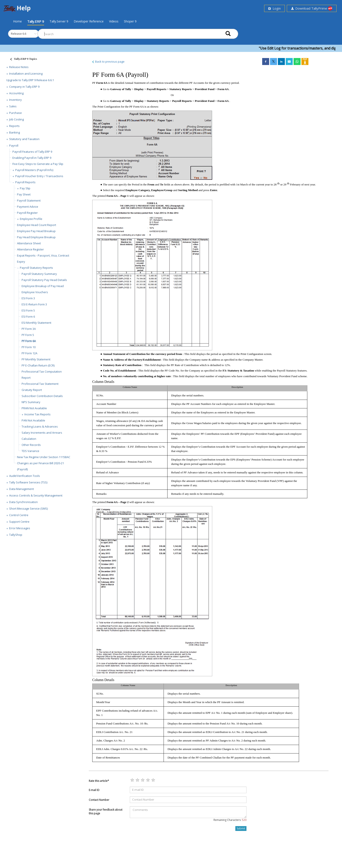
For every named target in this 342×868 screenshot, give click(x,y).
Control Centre (19, 515)
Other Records (31, 445)
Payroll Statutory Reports (36, 268)
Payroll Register (27, 213)
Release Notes (19, 67)
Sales (13, 106)
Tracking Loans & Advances (40, 426)
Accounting (16, 93)
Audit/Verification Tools (25, 476)
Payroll (14, 146)
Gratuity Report (32, 390)
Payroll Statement (29, 200)
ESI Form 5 (28, 310)
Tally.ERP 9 (36, 21)
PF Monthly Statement (36, 359)
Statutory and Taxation (24, 139)
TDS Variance (30, 451)
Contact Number (99, 800)
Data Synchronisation (23, 502)
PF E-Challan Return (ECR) (38, 365)
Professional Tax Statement (40, 384)
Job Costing (16, 119)
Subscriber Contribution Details (42, 396)
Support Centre (19, 522)
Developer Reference (89, 21)
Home (17, 21)
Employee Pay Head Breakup (36, 231)
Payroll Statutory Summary (39, 274)
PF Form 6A (29, 341)
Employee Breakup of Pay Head (43, 286)
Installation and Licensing (26, 74)
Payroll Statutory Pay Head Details (44, 280)
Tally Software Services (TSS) (28, 482)
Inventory (15, 100)
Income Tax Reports (38, 414)
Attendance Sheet (29, 243)
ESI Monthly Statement (36, 323)
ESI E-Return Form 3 (34, 304)
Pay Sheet (24, 194)
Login (274, 8)
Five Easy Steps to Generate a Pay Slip (38, 164)
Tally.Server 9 (59, 21)
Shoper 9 (130, 21)
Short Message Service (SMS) (28, 508)
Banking (15, 132)
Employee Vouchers (35, 292)
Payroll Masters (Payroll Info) (34, 170)
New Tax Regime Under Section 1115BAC (44, 457)
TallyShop (16, 535)
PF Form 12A (29, 353)
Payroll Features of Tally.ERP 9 (32, 152)
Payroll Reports (25, 182)
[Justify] (22, 59)
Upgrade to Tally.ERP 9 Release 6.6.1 (30, 80)
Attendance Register (30, 249)
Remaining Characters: (230, 820)
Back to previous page (108, 62)
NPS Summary (31, 402)
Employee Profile (31, 219)
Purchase (15, 113)
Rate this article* (99, 781)
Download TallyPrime (312, 8)
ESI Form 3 (28, 298)
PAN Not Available (33, 420)
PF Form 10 (29, 347)
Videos (114, 21)
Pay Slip (25, 188)
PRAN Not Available (34, 408)
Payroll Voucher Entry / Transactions (39, 176)
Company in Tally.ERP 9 (24, 87)
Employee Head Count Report (37, 225)
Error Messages (20, 528)
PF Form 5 (28, 335)
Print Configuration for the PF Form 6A (121, 107)
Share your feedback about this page (106, 812)
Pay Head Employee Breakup (36, 237)
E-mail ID (94, 790)
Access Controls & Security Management (36, 495)
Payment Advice (28, 207)
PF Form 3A (29, 329)
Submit (241, 828)
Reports (14, 126)
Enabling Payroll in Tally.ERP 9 (32, 158)
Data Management (21, 489)
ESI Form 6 (28, 317)
